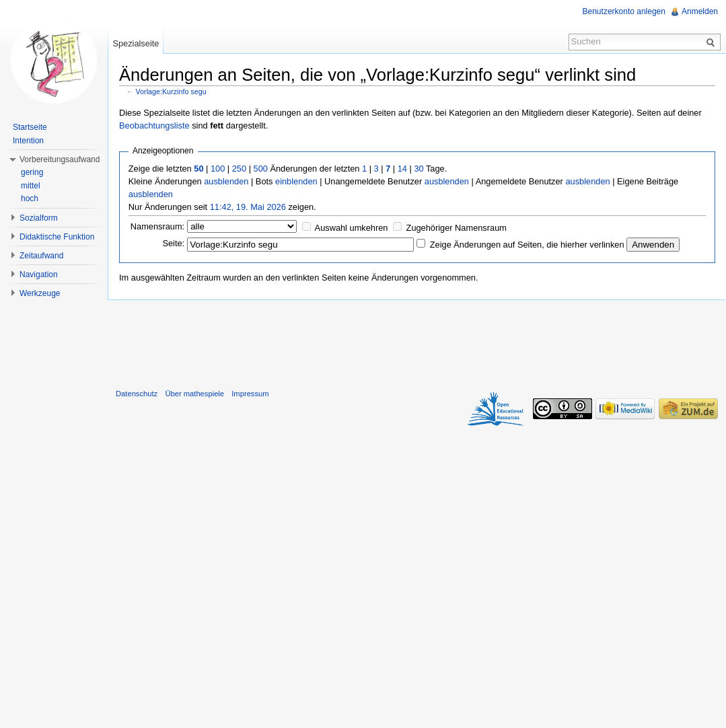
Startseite (30, 127)
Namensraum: (157, 226)
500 (261, 169)
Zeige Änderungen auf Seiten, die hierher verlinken (527, 245)
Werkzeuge (40, 293)
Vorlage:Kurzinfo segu (171, 92)
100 (218, 169)
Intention (28, 141)
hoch (30, 198)
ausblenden (226, 181)
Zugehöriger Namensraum (457, 228)
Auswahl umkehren (352, 228)
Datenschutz (137, 394)
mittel (31, 186)
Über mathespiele (194, 394)
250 (239, 169)
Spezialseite (136, 43)
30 (419, 169)
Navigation (39, 275)
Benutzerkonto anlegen (624, 11)
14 (402, 169)
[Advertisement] (417, 341)
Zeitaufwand (41, 256)
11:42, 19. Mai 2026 (248, 207)
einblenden (296, 181)
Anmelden (700, 11)
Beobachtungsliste (154, 125)
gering (32, 172)
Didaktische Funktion (57, 237)
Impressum (250, 394)
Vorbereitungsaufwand (60, 159)
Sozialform (39, 218)
